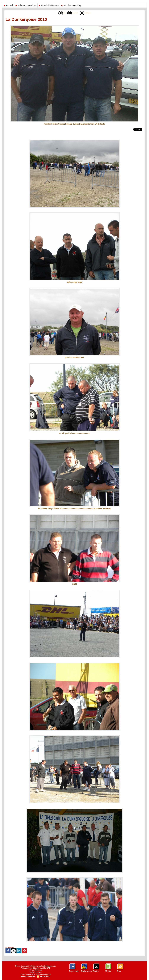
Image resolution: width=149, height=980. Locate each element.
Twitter (96, 971)
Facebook (74, 971)
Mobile (108, 971)
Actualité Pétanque (49, 5)
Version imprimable (91, 13)
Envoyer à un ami (70, 13)
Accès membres (28, 976)
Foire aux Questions (26, 5)
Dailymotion (86, 971)
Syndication (45, 976)
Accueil (8, 5)
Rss (119, 971)
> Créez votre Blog (71, 5)
